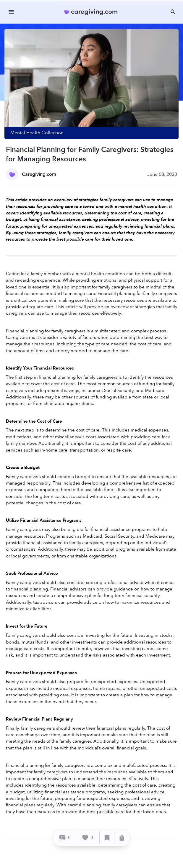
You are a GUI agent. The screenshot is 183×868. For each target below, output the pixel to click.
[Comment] (65, 837)
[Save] (107, 837)
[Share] (122, 837)
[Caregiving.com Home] (93, 12)
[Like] (88, 837)
